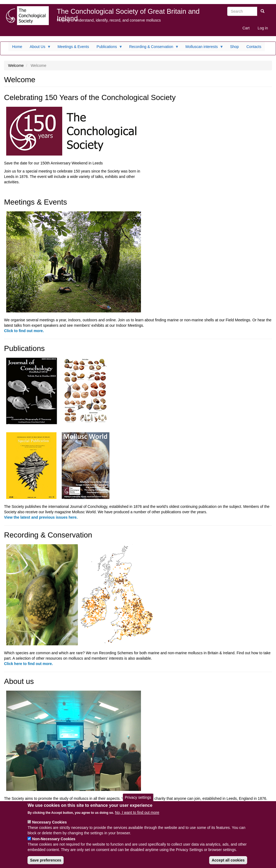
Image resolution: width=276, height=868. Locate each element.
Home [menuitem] (17, 47)
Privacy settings (138, 802)
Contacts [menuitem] (254, 47)
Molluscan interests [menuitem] (203, 48)
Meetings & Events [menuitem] (73, 47)
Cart (246, 28)
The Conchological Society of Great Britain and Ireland (128, 13)
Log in (263, 28)
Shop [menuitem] (234, 47)
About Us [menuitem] (38, 48)
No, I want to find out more (137, 817)
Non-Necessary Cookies (54, 843)
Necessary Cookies (49, 827)
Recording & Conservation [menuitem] (152, 48)
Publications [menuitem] (108, 48)
